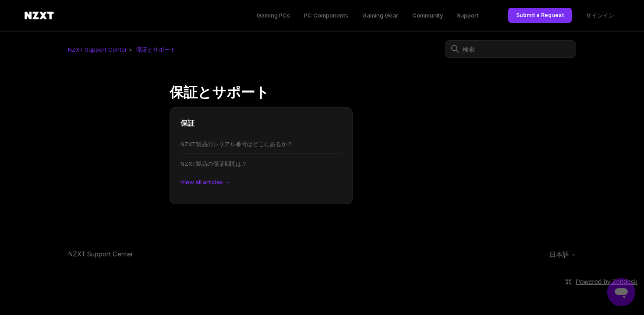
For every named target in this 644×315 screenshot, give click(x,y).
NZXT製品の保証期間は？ (214, 164)
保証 (188, 123)
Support (468, 15)
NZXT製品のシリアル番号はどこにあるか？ (237, 144)
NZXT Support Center (97, 49)
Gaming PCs (273, 15)
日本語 (563, 254)
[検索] (510, 49)
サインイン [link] (600, 15)
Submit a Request (540, 15)
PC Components (326, 15)
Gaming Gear (380, 15)
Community (428, 15)
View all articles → (205, 182)
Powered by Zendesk (607, 282)
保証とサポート (156, 49)
